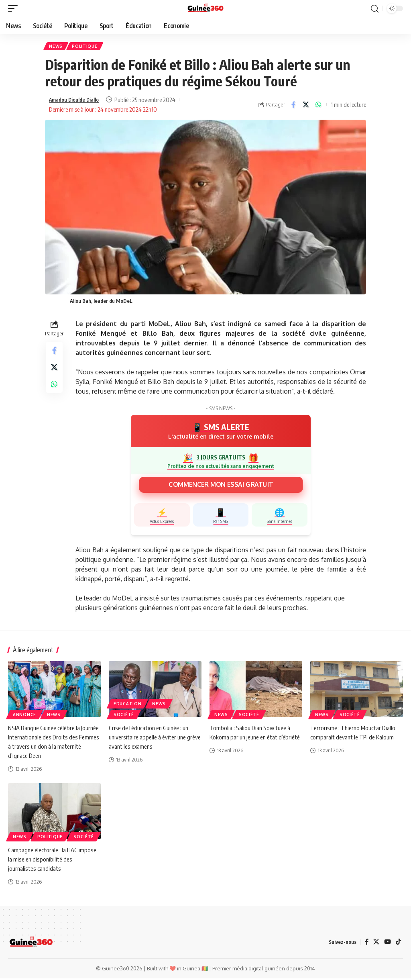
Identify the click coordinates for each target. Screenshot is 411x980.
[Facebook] (365, 943)
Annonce (24, 716)
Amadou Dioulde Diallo (78, 101)
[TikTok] (398, 943)
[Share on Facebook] (293, 106)
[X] (375, 943)
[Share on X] (306, 106)
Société (124, 716)
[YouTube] (387, 943)
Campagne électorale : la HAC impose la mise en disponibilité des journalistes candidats (54, 860)
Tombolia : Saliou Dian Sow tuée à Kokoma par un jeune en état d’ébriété (251, 738)
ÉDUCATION (127, 705)
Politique (87, 47)
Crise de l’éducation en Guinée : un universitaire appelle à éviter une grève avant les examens (151, 738)
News (57, 47)
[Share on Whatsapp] (318, 106)
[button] (15, 8)
